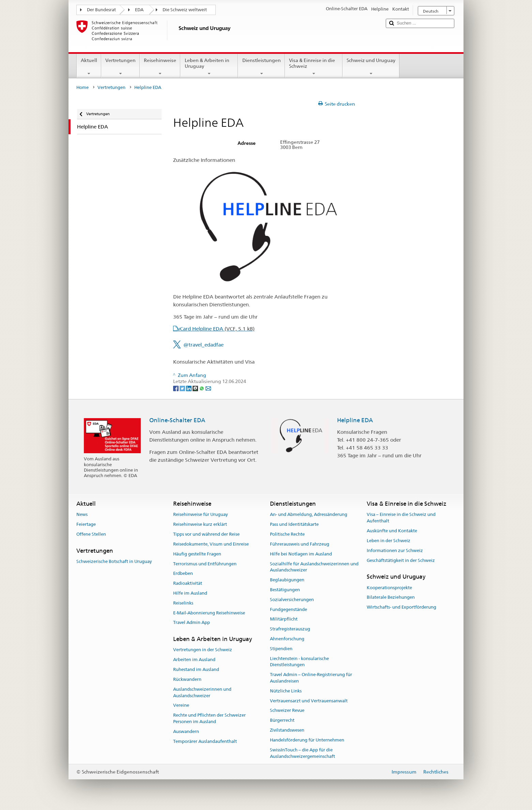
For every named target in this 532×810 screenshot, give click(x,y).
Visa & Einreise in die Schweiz (314, 67)
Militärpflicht (284, 619)
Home (82, 87)
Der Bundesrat (101, 10)
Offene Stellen (91, 534)
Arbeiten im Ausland (194, 660)
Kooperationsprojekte (389, 588)
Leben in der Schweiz (389, 541)
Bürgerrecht (282, 721)
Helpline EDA (355, 420)
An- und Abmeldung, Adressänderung (309, 515)
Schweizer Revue (287, 711)
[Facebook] (176, 388)
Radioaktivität (188, 583)
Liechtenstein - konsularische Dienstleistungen (299, 662)
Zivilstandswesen (287, 730)
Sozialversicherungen (292, 600)
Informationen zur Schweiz (395, 551)
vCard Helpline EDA (216, 329)
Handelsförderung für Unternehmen (307, 740)
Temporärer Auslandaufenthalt (205, 741)
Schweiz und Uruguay (371, 67)
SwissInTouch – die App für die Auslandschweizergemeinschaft (302, 753)
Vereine (181, 706)
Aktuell (89, 67)
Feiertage (86, 525)
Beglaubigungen (287, 580)
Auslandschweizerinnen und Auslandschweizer (202, 692)
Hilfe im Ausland (190, 593)
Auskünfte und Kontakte (392, 531)
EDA (139, 10)
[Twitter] (183, 388)
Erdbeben (183, 574)
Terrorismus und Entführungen (205, 564)
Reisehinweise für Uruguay (200, 515)
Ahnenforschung (287, 639)
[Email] (208, 388)
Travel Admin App (192, 623)
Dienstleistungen (261, 67)
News (82, 515)
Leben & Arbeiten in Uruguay (209, 67)
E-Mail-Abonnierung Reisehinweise (209, 613)
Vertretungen (120, 67)
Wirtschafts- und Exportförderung (401, 607)
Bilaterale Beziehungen (391, 598)
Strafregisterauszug (290, 629)
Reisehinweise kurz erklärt (200, 525)
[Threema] (196, 388)
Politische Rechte (287, 534)
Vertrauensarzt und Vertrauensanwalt (309, 701)
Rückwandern (187, 679)
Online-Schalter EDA (177, 420)
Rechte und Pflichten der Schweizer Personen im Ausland (209, 718)
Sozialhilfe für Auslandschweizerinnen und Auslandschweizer (314, 567)
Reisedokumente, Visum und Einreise (211, 544)
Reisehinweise (160, 67)
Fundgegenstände (288, 609)
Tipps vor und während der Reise (206, 534)
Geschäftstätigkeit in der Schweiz (401, 560)
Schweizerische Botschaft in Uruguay (114, 561)
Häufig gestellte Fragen (197, 554)
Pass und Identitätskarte (294, 525)
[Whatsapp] (202, 388)
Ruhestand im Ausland (196, 669)
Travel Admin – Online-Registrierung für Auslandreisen (311, 678)
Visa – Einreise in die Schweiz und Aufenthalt (401, 518)
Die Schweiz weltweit (185, 10)
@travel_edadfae (203, 345)
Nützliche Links (286, 691)
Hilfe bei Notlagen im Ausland (301, 554)
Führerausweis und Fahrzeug (300, 544)
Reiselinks (183, 603)
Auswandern (186, 731)
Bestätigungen (285, 590)
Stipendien (281, 649)
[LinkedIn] (189, 388)
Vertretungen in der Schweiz (203, 650)
